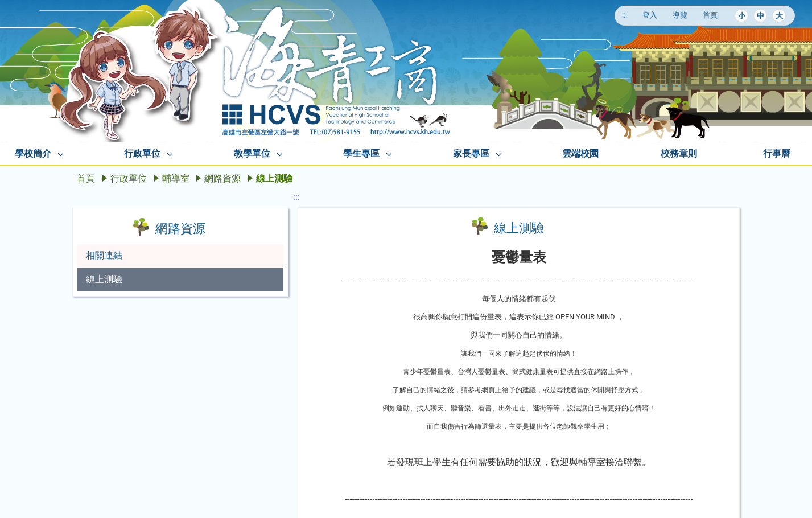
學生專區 (361, 153)
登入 (650, 15)
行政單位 (142, 153)
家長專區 (471, 153)
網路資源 (222, 178)
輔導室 (176, 178)
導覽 (680, 15)
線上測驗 (104, 279)
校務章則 (679, 153)
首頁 (710, 15)
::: (625, 15)
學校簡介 (33, 153)
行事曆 (777, 153)
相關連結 (104, 255)
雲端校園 (580, 153)
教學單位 (252, 153)
